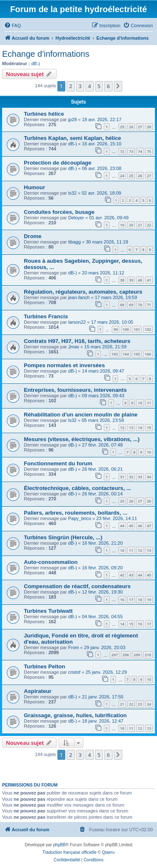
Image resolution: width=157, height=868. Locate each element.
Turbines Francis (46, 316)
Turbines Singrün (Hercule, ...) (63, 537)
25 (122, 127)
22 (149, 225)
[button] (118, 86)
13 (131, 428)
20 (131, 225)
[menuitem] (13, 25)
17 (131, 600)
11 (149, 403)
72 (122, 151)
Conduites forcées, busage (59, 212)
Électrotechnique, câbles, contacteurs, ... (77, 488)
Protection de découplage (58, 163)
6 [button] (108, 86)
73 (131, 151)
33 (140, 477)
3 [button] (80, 86)
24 (122, 176)
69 (131, 305)
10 (140, 403)
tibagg (75, 242)
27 (140, 127)
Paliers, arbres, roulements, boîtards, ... (76, 513)
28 (149, 127)
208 (126, 655)
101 (137, 329)
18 (140, 600)
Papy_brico (80, 518)
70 (140, 305)
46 (140, 526)
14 (140, 428)
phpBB (59, 845)
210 (148, 655)
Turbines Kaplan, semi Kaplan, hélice (72, 138)
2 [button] (71, 86)
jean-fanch (79, 297)
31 (122, 477)
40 (140, 280)
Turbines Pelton (45, 666)
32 (131, 477)
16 (122, 600)
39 (131, 280)
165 (137, 354)
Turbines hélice (44, 114)
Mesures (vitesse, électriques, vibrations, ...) (82, 439)
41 (149, 280)
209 (137, 655)
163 (115, 354)
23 (140, 704)
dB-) (36, 63)
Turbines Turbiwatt (48, 611)
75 (149, 151)
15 (149, 428)
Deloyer (76, 218)
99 (116, 329)
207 (115, 655)
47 (149, 526)
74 (140, 151)
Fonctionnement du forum (58, 463)
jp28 (73, 119)
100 (126, 329)
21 (140, 225)
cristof (74, 672)
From (74, 647)
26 (131, 127)
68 (122, 305)
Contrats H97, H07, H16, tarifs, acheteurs (77, 341)
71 (149, 305)
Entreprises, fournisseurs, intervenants (75, 390)
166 (148, 354)
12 (122, 428)
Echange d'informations (46, 54)
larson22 (77, 322)
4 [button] (89, 86)
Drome (33, 236)
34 (149, 477)
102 (148, 329)
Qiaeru (108, 852)
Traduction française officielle (70, 852)
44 (122, 526)
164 (126, 354)
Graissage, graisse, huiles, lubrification (75, 715)
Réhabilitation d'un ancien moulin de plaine (81, 415)
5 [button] (99, 86)
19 (122, 225)
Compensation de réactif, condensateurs (77, 586)
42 (122, 575)
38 (122, 280)
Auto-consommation (51, 562)
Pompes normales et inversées (64, 365)
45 (131, 526)
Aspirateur (38, 691)
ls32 (72, 193)
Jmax (74, 347)
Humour (35, 187)
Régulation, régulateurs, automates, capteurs (83, 292)
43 (131, 575)
